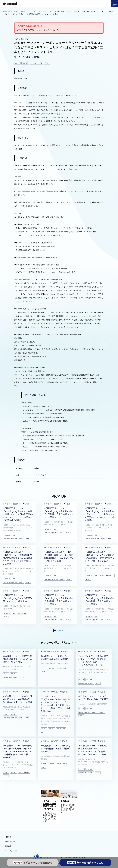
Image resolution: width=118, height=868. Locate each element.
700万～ (22, 677)
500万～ (28, 539)
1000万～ (44, 672)
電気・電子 (14, 674)
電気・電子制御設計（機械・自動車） (95, 539)
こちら (40, 30)
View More (59, 631)
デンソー (6, 674)
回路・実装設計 (61, 729)
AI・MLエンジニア (62, 668)
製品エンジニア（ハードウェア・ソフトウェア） (92, 712)
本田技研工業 (7, 535)
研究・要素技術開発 (24, 772)
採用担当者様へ (10, 841)
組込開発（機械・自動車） (107, 576)
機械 (14, 535)
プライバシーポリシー (13, 851)
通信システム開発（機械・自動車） (54, 533)
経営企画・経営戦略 (62, 764)
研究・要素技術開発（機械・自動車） (13, 539)
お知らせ (8, 837)
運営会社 (8, 846)
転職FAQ (65, 801)
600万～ (98, 683)
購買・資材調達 (22, 613)
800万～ (28, 582)
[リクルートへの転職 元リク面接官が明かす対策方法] (50, 796)
